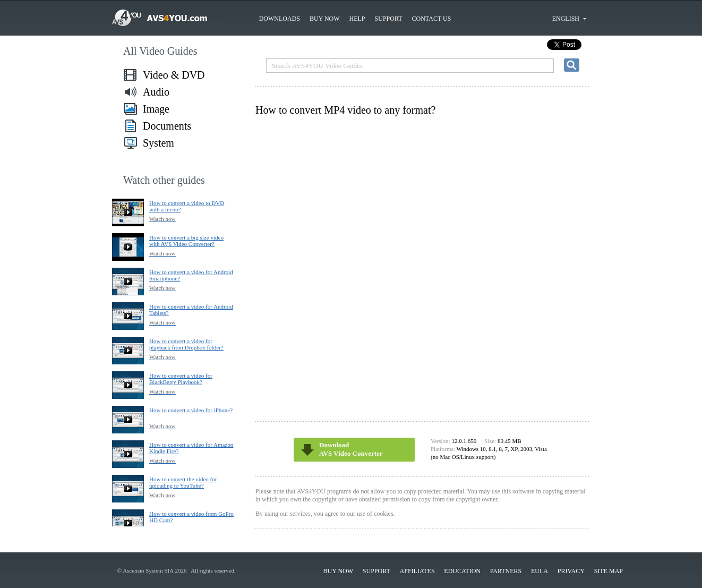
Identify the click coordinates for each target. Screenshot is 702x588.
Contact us (432, 19)
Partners (506, 571)
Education (462, 571)
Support (389, 19)
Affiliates (417, 571)
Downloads (280, 19)
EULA (540, 571)
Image (156, 109)
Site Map (609, 571)
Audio (156, 92)
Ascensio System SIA (148, 570)
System (159, 143)
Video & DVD (174, 75)
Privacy (571, 571)
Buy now (325, 19)
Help (357, 19)
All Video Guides (160, 51)
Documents (167, 126)
